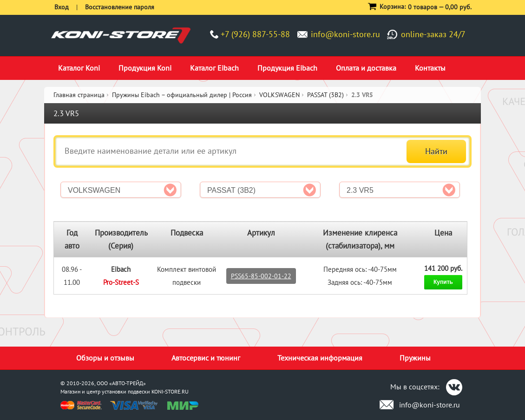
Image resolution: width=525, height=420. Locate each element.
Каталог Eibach (214, 68)
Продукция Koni (145, 68)
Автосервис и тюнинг (206, 358)
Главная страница (79, 95)
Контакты (430, 68)
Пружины (415, 358)
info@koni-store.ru (345, 34)
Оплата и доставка (366, 68)
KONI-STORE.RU (170, 391)
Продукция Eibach (287, 68)
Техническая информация (320, 358)
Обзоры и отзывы (105, 358)
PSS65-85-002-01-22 (261, 276)
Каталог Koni (79, 68)
